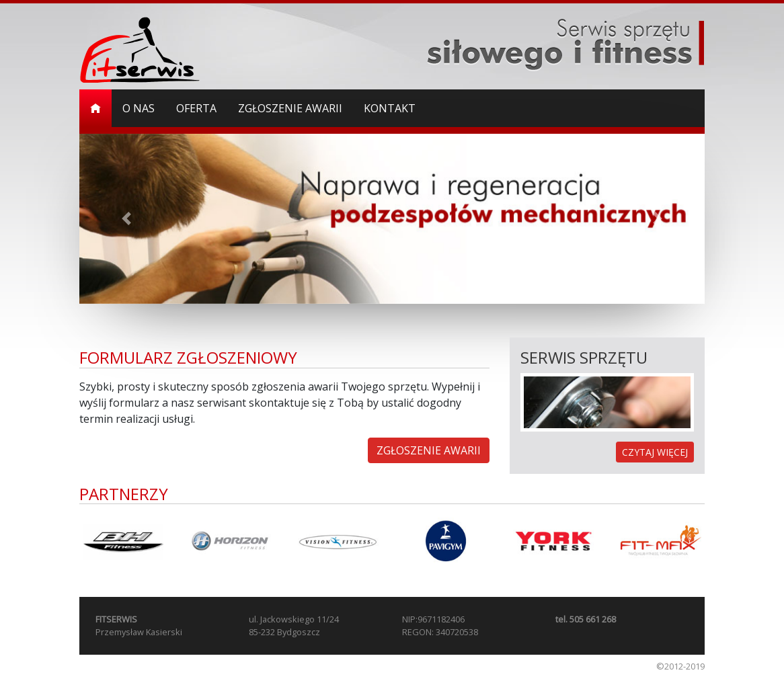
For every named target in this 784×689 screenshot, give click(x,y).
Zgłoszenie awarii (290, 108)
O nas (139, 108)
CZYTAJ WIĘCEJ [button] (655, 452)
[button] (126, 219)
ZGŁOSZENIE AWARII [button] (429, 450)
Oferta (196, 108)
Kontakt (390, 108)
